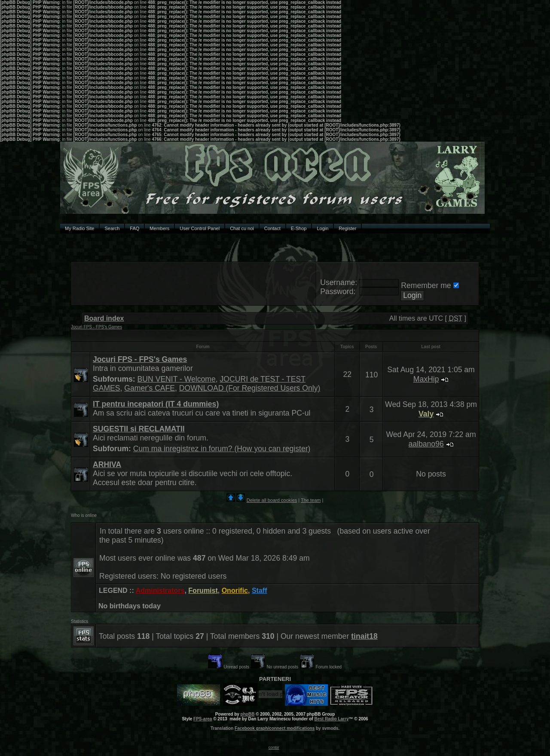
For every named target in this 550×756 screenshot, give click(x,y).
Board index (104, 318)
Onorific (235, 591)
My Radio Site (79, 228)
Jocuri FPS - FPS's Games (96, 327)
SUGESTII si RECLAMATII (139, 429)
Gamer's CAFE (150, 388)
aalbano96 (426, 444)
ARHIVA (107, 465)
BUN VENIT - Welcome (177, 379)
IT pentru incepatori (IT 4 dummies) (156, 404)
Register (347, 228)
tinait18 (364, 636)
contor (274, 747)
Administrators (160, 591)
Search (112, 228)
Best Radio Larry (331, 719)
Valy (426, 414)
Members (159, 228)
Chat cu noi (242, 228)
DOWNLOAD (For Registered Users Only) (250, 388)
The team (311, 500)
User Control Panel (200, 228)
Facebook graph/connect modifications (275, 728)
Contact (272, 228)
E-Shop (299, 228)
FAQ (134, 228)
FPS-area (203, 719)
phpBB (248, 714)
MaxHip (426, 379)
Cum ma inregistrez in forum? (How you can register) (222, 449)
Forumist (203, 591)
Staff (260, 591)
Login (322, 228)
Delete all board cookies (272, 500)
